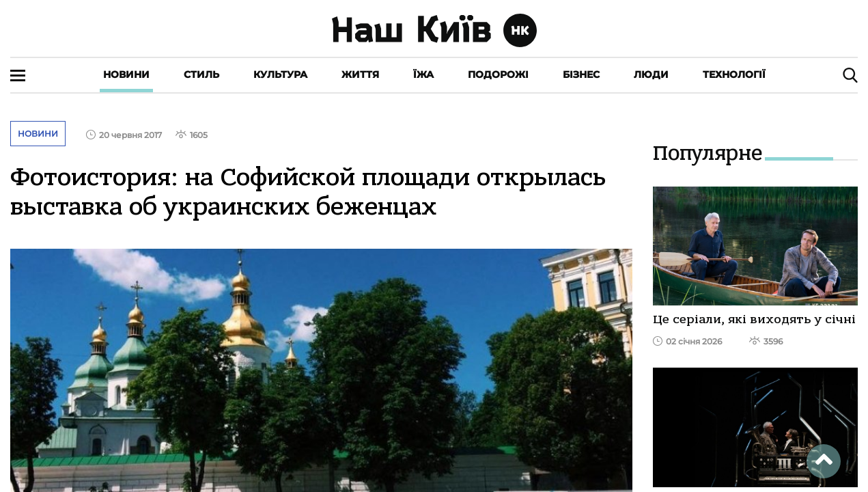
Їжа (423, 74)
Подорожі (498, 74)
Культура (280, 74)
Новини (126, 74)
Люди (651, 74)
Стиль (201, 74)
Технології (734, 74)
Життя (360, 74)
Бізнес (581, 74)
